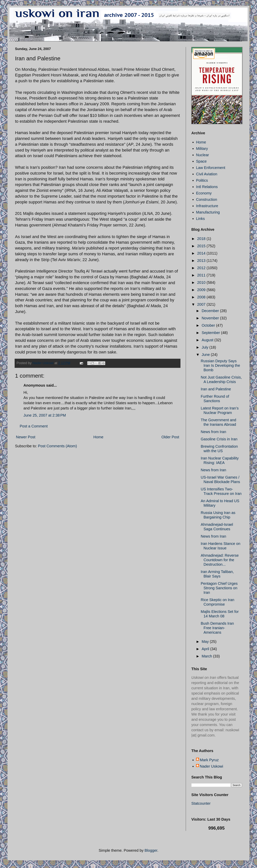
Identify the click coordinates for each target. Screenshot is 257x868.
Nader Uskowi (211, 766)
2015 (202, 246)
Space (201, 161)
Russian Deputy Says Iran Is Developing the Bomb (220, 365)
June (206, 355)
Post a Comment (34, 426)
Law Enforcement (211, 168)
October (209, 325)
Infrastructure (207, 206)
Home (98, 437)
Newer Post (26, 437)
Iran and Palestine (216, 389)
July (206, 347)
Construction (207, 199)
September (211, 333)
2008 (202, 297)
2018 (202, 239)
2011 (202, 275)
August (208, 340)
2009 (202, 290)
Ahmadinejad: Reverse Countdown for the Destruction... (220, 560)
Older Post (170, 437)
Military (202, 149)
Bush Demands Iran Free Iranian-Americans (217, 628)
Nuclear (203, 155)
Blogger (151, 850)
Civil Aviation (207, 174)
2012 (202, 268)
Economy (204, 193)
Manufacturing (208, 212)
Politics (202, 180)
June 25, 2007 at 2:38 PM (45, 415)
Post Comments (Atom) (57, 446)
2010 (202, 282)
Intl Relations (207, 187)
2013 (202, 261)
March (207, 656)
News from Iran (213, 432)
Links (200, 219)
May (206, 642)
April (206, 649)
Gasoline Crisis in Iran (219, 439)
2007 (202, 304)
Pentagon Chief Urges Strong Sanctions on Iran (219, 588)
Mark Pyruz (209, 760)
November (211, 318)
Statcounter (201, 803)
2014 (202, 253)
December (211, 311)
